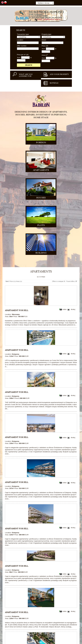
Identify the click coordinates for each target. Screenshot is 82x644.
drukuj (73, 218)
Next (44, 185)
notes (65, 218)
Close (80, 641)
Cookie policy (75, 641)
